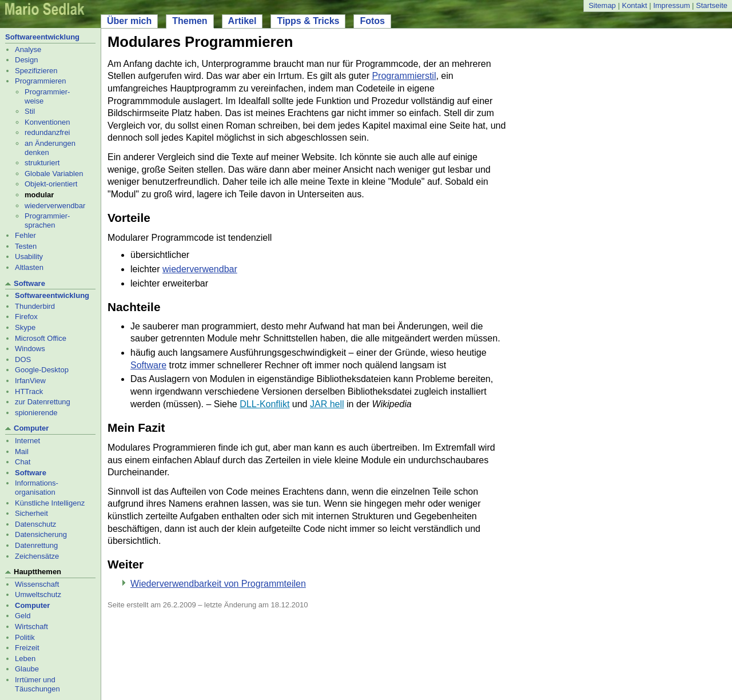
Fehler (25, 235)
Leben (25, 659)
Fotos (372, 21)
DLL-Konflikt (264, 404)
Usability (29, 256)
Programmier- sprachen (47, 220)
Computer (31, 428)
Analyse (28, 49)
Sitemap (602, 5)
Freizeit (27, 648)
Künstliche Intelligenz (50, 503)
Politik (25, 637)
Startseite (712, 5)
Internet (27, 441)
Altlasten (29, 267)
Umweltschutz (38, 594)
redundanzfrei (47, 132)
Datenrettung (36, 545)
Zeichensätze (37, 556)
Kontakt (634, 5)
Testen (26, 246)
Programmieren (41, 81)
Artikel (242, 21)
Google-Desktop (42, 370)
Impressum (671, 5)
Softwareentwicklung (42, 37)
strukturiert (42, 163)
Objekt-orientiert (51, 184)
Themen (190, 21)
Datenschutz (35, 524)
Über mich (129, 21)
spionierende (36, 413)
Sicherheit (31, 513)
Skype (25, 327)
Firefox (26, 317)
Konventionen (47, 122)
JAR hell (327, 404)
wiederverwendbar (55, 206)
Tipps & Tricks (308, 21)
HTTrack (29, 391)
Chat (23, 462)
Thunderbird (35, 306)
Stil (30, 111)
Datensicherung (41, 534)
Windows (30, 349)
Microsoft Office (41, 338)
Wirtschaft (31, 627)
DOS (23, 359)
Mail (22, 452)
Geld (23, 616)
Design (26, 60)
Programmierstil (404, 76)
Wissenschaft (37, 584)
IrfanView (30, 381)
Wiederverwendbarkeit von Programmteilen (218, 584)
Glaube (27, 669)
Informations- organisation (37, 488)
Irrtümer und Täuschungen (37, 684)
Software (29, 283)
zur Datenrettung (43, 402)
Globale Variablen (54, 174)
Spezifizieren (36, 71)
